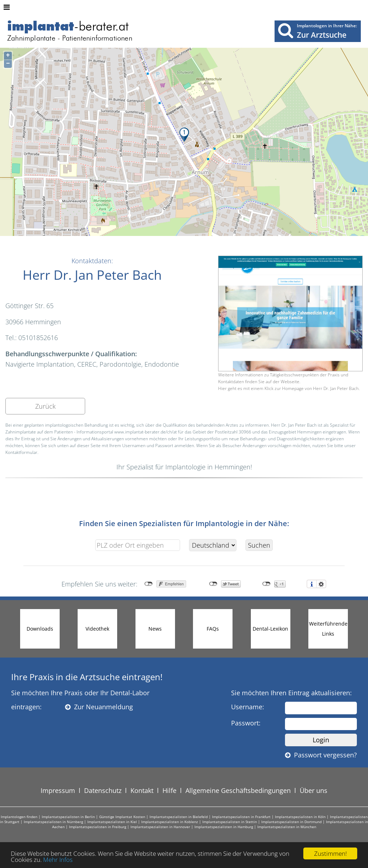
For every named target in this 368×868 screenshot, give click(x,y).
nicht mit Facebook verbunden (149, 584)
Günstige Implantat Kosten (122, 817)
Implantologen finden (19, 817)
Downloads (40, 629)
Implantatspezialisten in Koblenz (170, 822)
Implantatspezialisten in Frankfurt (241, 817)
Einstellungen (321, 584)
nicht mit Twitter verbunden (213, 584)
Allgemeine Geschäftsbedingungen (238, 790)
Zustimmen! (330, 853)
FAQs (213, 629)
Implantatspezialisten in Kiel (112, 822)
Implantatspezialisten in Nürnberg (53, 822)
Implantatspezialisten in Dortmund (291, 822)
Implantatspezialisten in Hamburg (224, 827)
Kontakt (142, 790)
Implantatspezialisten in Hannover (160, 827)
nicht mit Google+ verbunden (266, 584)
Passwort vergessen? (321, 755)
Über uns (314, 790)
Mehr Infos (58, 860)
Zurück (45, 406)
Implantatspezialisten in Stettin (230, 822)
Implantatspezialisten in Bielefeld (179, 817)
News (155, 629)
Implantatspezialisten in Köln (300, 817)
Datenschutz (103, 790)
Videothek (97, 629)
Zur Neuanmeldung (99, 707)
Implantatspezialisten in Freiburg (98, 827)
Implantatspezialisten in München (287, 827)
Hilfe (169, 790)
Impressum (58, 790)
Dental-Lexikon (270, 629)
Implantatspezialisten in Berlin (68, 817)
